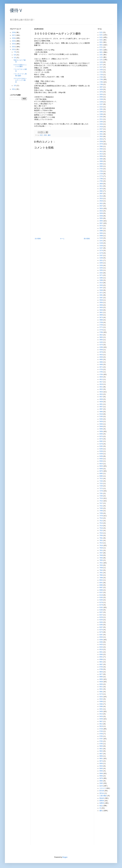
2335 (101, 122)
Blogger (65, 857)
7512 (101, 521)
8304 (101, 637)
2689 (101, 161)
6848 (101, 469)
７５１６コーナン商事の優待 (20, 75)
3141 (101, 241)
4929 (101, 402)
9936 (101, 763)
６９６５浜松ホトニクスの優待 (20, 66)
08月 (101, 50)
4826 (101, 377)
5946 (101, 424)
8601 (101, 662)
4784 (101, 374)
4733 (101, 369)
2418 (101, 127)
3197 (101, 255)
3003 (101, 208)
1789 (101, 84)
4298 (101, 347)
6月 (15, 55)
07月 (101, 47)
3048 (101, 216)
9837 (101, 754)
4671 (101, 367)
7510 (101, 518)
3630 (101, 307)
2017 (14, 35)
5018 (101, 414)
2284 (101, 112)
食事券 (102, 803)
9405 (101, 711)
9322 (101, 699)
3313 (101, 283)
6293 (101, 449)
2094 (101, 97)
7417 (101, 503)
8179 (101, 605)
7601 (101, 540)
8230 (101, 620)
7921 (101, 563)
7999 (101, 578)
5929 (101, 421)
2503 (101, 139)
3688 (101, 320)
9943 (101, 766)
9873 (101, 761)
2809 (101, 184)
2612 (101, 151)
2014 (14, 44)
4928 (101, 399)
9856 (101, 756)
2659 (101, 156)
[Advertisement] (62, 219)
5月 (15, 58)
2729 (101, 174)
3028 (101, 213)
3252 (101, 273)
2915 (101, 198)
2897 (101, 193)
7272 (101, 488)
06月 (101, 45)
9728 (101, 729)
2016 (14, 38)
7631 (101, 550)
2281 (101, 109)
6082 (101, 441)
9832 (101, 751)
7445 (101, 508)
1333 (101, 62)
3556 (101, 302)
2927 (101, 206)
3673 (101, 317)
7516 (101, 528)
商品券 (102, 798)
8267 (101, 627)
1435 (101, 70)
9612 (101, 724)
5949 (101, 426)
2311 (101, 119)
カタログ (103, 788)
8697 (101, 664)
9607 (101, 721)
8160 (101, 597)
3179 (101, 253)
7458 (101, 513)
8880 (101, 677)
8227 (101, 615)
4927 (101, 397)
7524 (101, 533)
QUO (101, 786)
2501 (101, 134)
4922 (101, 389)
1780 (101, 82)
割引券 (102, 791)
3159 (101, 246)
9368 (101, 701)
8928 (101, 682)
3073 (101, 226)
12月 (101, 60)
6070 (101, 436)
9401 (101, 709)
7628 (101, 548)
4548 (101, 350)
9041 (101, 689)
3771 (101, 327)
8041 (101, 583)
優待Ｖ (16, 10)
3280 (101, 278)
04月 (101, 40)
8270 (101, 630)
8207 (101, 612)
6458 (101, 456)
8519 (101, 649)
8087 (101, 587)
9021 (101, 687)
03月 (41, 135)
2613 (101, 154)
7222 (101, 483)
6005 (101, 434)
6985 (101, 476)
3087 (101, 228)
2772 (101, 176)
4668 (101, 364)
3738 (101, 325)
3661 (101, 312)
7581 (101, 538)
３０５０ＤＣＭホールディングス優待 (20, 80)
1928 (101, 89)
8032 (101, 580)
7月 (15, 52)
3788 (101, 332)
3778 (101, 330)
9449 (101, 719)
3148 (101, 243)
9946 (101, 771)
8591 (101, 657)
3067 (101, 223)
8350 (101, 642)
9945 (101, 768)
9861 (101, 758)
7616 (101, 545)
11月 (101, 57)
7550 (101, 535)
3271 (101, 275)
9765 (101, 736)
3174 (101, 250)
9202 (101, 697)
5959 (101, 431)
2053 (101, 94)
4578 (101, 352)
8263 (101, 622)
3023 (101, 211)
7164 (101, 481)
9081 (101, 692)
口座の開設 (103, 796)
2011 (14, 89)
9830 (101, 746)
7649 (101, 555)
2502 (101, 136)
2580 (101, 146)
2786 (101, 179)
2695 (101, 166)
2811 (101, 186)
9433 (101, 716)
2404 (101, 124)
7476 (101, 516)
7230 (101, 486)
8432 (101, 647)
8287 (101, 635)
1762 (101, 77)
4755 (101, 372)
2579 (101, 144)
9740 (101, 731)
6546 (101, 461)
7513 (101, 523)
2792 (101, 181)
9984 (101, 781)
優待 (49, 135)
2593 (101, 149)
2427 (101, 129)
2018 (14, 32)
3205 (101, 263)
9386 (101, 706)
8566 (101, 654)
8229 (101, 617)
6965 (101, 473)
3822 (101, 335)
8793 (101, 667)
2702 (101, 169)
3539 (101, 300)
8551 (101, 652)
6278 (101, 444)
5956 (101, 429)
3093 (101, 233)
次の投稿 (38, 239)
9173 (101, 694)
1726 (101, 75)
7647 (101, 553)
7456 (101, 511)
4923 (101, 392)
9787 (101, 739)
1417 (101, 67)
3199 (101, 258)
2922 (101, 203)
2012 (14, 49)
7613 (101, 543)
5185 (101, 416)
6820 (101, 466)
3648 (101, 310)
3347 (101, 288)
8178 (101, 602)
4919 (101, 384)
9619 (101, 726)
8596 (101, 659)
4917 (101, 382)
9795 (101, 744)
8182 (101, 607)
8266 (101, 625)
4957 (101, 407)
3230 (101, 265)
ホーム (62, 239)
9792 (101, 741)
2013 (14, 47)
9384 (101, 704)
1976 (101, 92)
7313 (101, 498)
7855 (101, 560)
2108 (101, 99)
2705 (101, 171)
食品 (101, 806)
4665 (101, 359)
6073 (101, 439)
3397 (101, 298)
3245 (101, 268)
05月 (101, 42)
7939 (101, 568)
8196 (101, 610)
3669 (101, 315)
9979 (101, 778)
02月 (101, 35)
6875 (101, 471)
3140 (101, 238)
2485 (101, 132)
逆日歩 (102, 793)
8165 (101, 600)
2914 (101, 196)
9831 (101, 749)
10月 (101, 55)
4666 (101, 362)
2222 (101, 107)
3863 (101, 337)
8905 (101, 679)
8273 (101, 632)
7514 (101, 526)
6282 (101, 446)
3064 (101, 221)
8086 (101, 585)
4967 (101, 409)
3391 (101, 295)
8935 (101, 684)
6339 (101, 454)
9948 (101, 773)
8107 (101, 592)
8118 (101, 595)
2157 (101, 104)
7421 (101, 506)
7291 (101, 493)
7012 (101, 478)
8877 (101, 674)
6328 (101, 451)
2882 (101, 191)
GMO (101, 783)
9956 (101, 776)
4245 (101, 342)
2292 (101, 117)
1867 (101, 87)
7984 (101, 575)
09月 (101, 52)
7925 (101, 565)
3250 (101, 270)
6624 (101, 464)
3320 (101, 285)
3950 (101, 340)
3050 (45, 135)
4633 (101, 355)
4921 (101, 387)
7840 (101, 558)
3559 (101, 305)
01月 (101, 32)
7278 (101, 491)
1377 (101, 65)
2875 (101, 189)
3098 (101, 236)
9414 (101, 714)
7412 (101, 501)
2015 (14, 41)
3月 (15, 86)
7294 (101, 496)
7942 (101, 570)
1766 (101, 79)
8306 (101, 640)
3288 (101, 280)
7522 (101, 530)
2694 (101, 164)
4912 (101, 379)
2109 (101, 102)
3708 (101, 322)
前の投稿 (87, 239)
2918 (101, 201)
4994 (101, 412)
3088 (101, 231)
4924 (101, 394)
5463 (101, 419)
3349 (101, 290)
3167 (101, 248)
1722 (101, 72)
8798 (101, 669)
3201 (101, 260)
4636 (101, 357)
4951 (101, 404)
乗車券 (102, 801)
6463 (101, 459)
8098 (101, 590)
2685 (101, 159)
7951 (101, 573)
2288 (101, 114)
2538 (101, 141)
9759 (101, 734)
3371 (101, 293)
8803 (101, 672)
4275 (101, 345)
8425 (101, 644)
